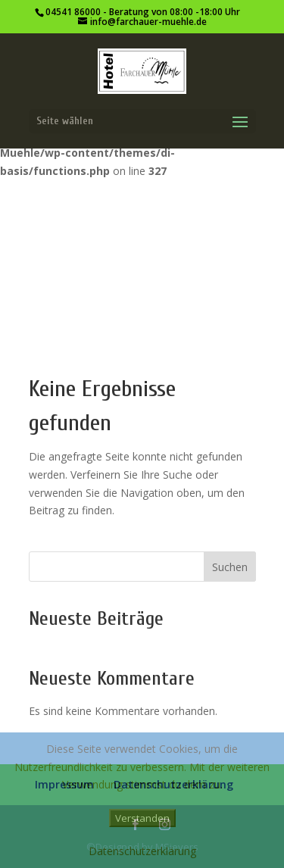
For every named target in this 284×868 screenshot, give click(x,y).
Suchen (230, 567)
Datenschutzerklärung (142, 851)
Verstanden (142, 818)
